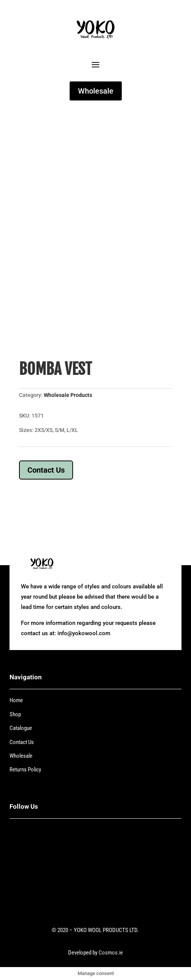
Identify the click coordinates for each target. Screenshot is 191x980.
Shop (15, 714)
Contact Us (46, 470)
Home (16, 700)
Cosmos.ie (111, 953)
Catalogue (21, 728)
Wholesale (96, 91)
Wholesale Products (68, 395)
